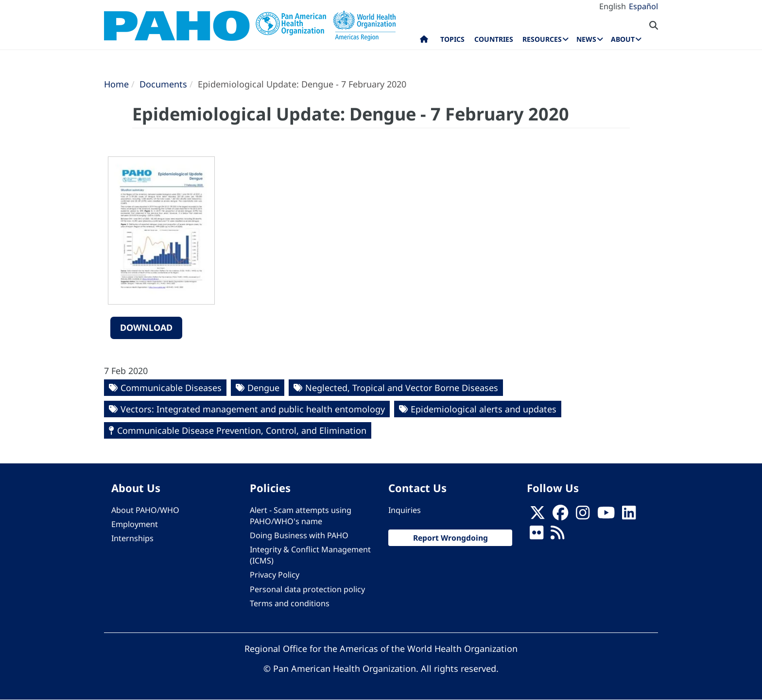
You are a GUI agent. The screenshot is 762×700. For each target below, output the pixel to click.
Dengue (263, 388)
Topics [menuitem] (452, 39)
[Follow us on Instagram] (583, 515)
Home (116, 84)
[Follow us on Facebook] (560, 515)
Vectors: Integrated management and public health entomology (253, 409)
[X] (537, 515)
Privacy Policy (275, 575)
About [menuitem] (623, 39)
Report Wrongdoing (450, 538)
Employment (135, 524)
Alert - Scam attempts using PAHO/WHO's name (301, 516)
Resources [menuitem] (542, 39)
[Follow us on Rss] (557, 535)
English (613, 6)
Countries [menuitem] (494, 39)
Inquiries (405, 510)
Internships (132, 538)
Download (146, 327)
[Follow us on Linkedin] (629, 515)
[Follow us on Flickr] (537, 535)
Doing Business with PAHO (299, 535)
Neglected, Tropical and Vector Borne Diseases (402, 388)
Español (643, 6)
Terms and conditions (290, 603)
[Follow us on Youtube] (606, 515)
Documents (163, 84)
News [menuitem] (586, 39)
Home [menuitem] (424, 41)
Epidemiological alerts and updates (484, 409)
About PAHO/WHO (145, 510)
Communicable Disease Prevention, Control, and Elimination (242, 430)
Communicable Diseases (171, 388)
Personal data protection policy (307, 589)
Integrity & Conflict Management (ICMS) (310, 555)
